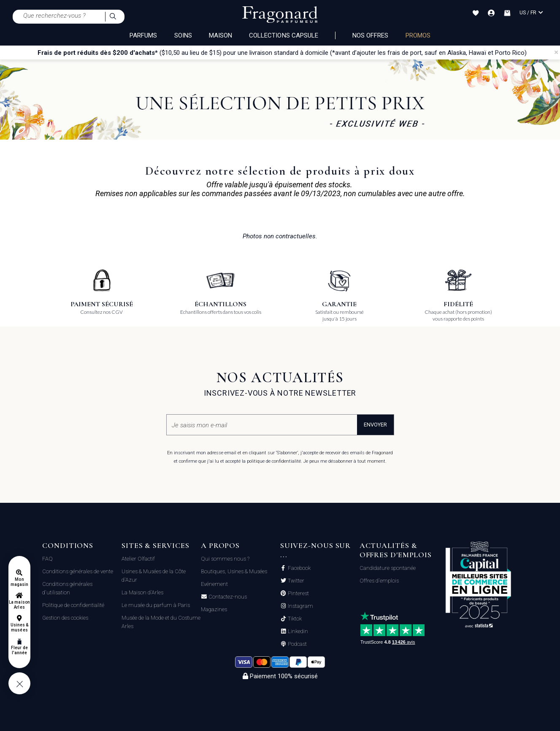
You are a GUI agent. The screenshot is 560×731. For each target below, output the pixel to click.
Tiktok (294, 619)
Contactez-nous (227, 597)
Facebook (299, 568)
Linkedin (297, 631)
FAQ (47, 559)
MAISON (220, 35)
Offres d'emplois (379, 581)
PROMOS (418, 35)
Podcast (297, 644)
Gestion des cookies (65, 618)
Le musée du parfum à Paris (156, 605)
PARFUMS (143, 35)
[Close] (556, 52)
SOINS (183, 35)
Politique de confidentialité (73, 605)
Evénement (214, 584)
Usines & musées (19, 627)
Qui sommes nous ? (225, 559)
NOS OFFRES (371, 35)
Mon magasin (19, 582)
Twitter (295, 581)
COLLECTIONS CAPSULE (284, 35)
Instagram (300, 606)
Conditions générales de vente (78, 571)
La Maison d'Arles (142, 592)
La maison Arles (19, 605)
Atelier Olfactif (138, 559)
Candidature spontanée (388, 568)
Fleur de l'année (19, 650)
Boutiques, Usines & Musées (234, 571)
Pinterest (298, 593)
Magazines (214, 609)
